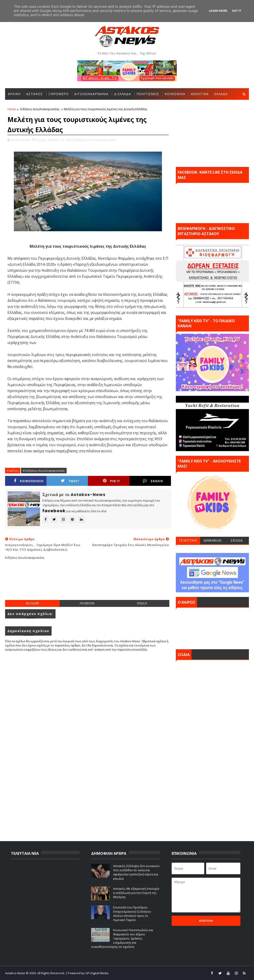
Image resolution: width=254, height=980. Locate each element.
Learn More (218, 11)
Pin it (112, 481)
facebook (87, 603)
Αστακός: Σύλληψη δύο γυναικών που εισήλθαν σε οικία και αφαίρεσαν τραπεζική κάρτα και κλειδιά (136, 872)
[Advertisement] (89, 584)
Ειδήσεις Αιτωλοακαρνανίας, (96, 140)
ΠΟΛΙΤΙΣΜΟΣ (148, 94)
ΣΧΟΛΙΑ (237, 540)
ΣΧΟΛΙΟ (153, 481)
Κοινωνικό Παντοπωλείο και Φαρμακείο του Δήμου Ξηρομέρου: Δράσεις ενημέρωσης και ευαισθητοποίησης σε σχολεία (122, 938)
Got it (237, 11)
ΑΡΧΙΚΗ (14, 94)
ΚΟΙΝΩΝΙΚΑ (175, 94)
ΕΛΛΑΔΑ (221, 94)
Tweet (70, 481)
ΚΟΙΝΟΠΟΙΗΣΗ (29, 481)
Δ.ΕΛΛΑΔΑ (122, 94)
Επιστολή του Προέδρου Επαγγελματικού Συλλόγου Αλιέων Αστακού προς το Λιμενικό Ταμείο (132, 914)
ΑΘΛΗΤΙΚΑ (200, 94)
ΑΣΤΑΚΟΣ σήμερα (212, 627)
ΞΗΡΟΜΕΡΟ (59, 94)
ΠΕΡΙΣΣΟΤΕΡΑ (20, 105)
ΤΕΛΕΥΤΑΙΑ (188, 540)
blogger (33, 603)
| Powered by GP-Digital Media (87, 973)
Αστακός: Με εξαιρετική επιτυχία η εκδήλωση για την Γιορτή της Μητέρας (136, 893)
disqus (142, 603)
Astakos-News (15, 973)
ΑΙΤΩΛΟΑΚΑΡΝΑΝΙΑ (91, 94)
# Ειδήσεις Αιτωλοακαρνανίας (44, 471)
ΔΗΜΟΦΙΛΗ (212, 540)
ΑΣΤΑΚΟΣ (34, 94)
